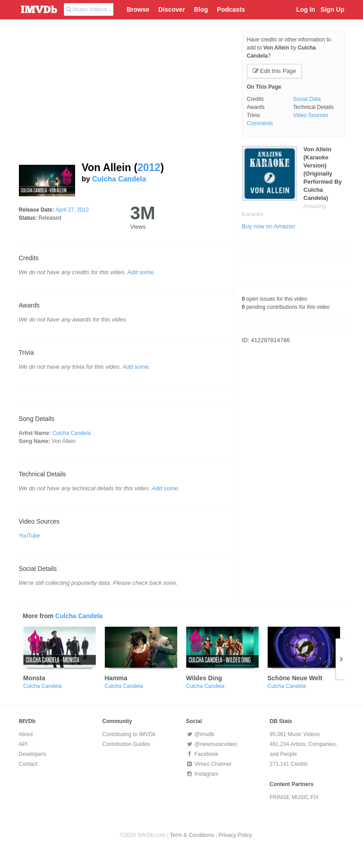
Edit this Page (275, 71)
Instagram (202, 774)
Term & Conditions (192, 835)
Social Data (307, 99)
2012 (149, 167)
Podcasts (231, 9)
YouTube (29, 536)
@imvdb (200, 734)
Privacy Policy (235, 835)
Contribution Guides (126, 744)
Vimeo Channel (209, 764)
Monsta (34, 678)
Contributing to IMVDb (129, 734)
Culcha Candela (119, 179)
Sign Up (333, 9)
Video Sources (311, 115)
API (23, 744)
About (26, 734)
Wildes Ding (204, 678)
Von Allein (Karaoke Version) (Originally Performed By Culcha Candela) (323, 174)
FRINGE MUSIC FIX (294, 797)
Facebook (202, 754)
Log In (306, 9)
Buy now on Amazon (269, 226)
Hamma (116, 678)
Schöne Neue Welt (295, 678)
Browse (138, 9)
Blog (201, 9)
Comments (260, 123)
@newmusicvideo (212, 744)
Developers (33, 754)
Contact (28, 764)
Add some (141, 272)
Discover (172, 9)
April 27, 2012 (72, 210)
